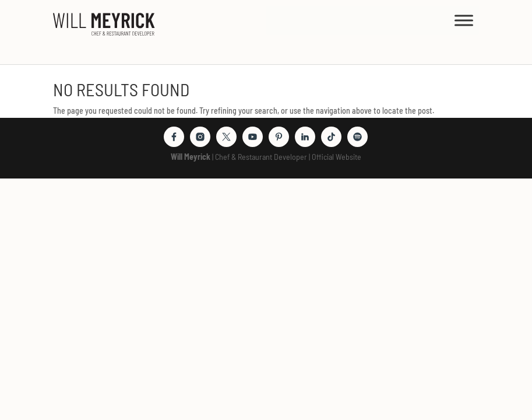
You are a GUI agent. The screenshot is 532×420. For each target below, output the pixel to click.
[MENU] (464, 20)
